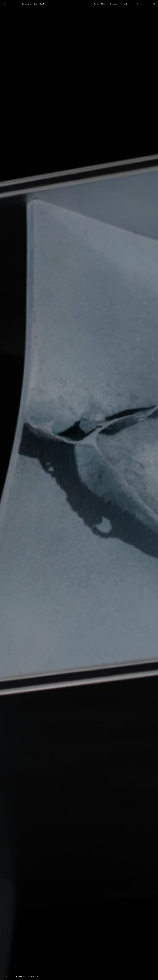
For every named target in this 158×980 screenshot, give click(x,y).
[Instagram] (154, 4)
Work (96, 4)
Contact (124, 4)
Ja (141, 4)
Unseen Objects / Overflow (27, 976)
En (138, 4)
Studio (104, 4)
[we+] (5, 4)
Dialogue (113, 4)
